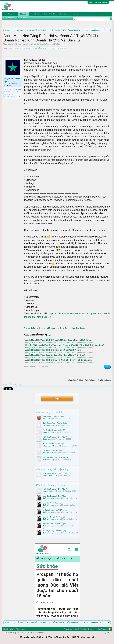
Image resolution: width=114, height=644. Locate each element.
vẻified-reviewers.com (58, 48)
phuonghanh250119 (50, 475)
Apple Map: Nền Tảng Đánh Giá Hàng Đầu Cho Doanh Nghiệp (53, 350)
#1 (107, 367)
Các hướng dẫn (50, 14)
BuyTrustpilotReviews (44, 44)
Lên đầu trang (102, 629)
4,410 (19, 92)
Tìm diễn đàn (9, 18)
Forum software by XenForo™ (23, 633)
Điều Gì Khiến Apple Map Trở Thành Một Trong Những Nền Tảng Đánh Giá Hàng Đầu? (65, 345)
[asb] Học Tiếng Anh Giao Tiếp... (54, 496)
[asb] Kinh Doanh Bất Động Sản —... (56, 517)
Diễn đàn (24, 14)
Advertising (64, 14)
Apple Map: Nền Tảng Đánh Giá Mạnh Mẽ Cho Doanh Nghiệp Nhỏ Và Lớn (59, 340)
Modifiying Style (9, 629)
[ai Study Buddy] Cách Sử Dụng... (55, 531)
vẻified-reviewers (41, 48)
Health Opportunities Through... (54, 444)
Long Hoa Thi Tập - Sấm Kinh (53, 416)
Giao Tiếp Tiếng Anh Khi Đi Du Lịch (55, 458)
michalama (47, 425)
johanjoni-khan (48, 453)
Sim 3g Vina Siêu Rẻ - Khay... (53, 451)
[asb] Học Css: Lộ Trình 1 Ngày (54, 524)
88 (20, 97)
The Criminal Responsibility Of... (54, 430)
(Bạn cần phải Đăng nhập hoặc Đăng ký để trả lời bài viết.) (89, 380)
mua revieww (26, 48)
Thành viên (36, 14)
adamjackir (47, 432)
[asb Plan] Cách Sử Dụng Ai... (54, 503)
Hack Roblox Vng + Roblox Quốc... (55, 423)
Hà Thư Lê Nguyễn (49, 498)
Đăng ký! (57, 398)
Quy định (108, 633)
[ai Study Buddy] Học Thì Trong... (55, 510)
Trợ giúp (84, 629)
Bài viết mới (21, 18)
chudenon (46, 439)
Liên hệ (75, 14)
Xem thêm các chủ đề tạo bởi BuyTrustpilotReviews (55, 328)
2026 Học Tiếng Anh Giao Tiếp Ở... (55, 437)
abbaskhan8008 (48, 446)
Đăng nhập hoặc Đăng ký (98, 2)
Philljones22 (47, 460)
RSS (110, 629)
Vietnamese (21, 629)
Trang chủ (12, 14)
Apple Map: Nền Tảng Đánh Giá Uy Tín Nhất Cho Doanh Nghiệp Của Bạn (58, 360)
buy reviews (14, 48)
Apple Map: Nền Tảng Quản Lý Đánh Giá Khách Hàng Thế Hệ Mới (55, 355)
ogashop (46, 418)
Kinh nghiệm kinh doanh (24, 44)
